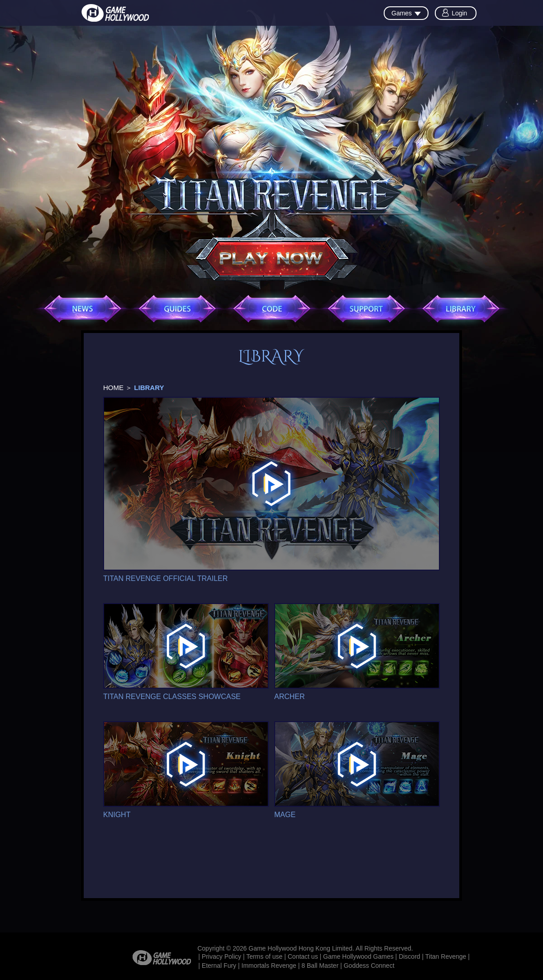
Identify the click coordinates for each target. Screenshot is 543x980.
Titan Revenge (446, 956)
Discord (409, 956)
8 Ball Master (320, 966)
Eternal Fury (219, 966)
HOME (113, 388)
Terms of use (264, 956)
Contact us (303, 956)
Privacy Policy (221, 956)
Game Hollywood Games (358, 956)
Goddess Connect (369, 966)
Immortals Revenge (269, 966)
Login (459, 13)
